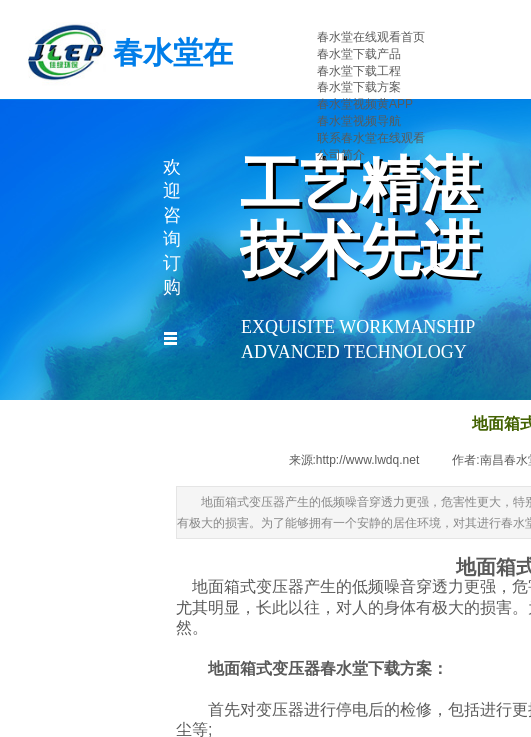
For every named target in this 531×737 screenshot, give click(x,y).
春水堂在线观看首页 (371, 37)
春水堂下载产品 (359, 54)
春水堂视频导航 (359, 121)
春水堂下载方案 (359, 87)
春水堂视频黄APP (365, 104)
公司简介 (341, 155)
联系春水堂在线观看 (371, 138)
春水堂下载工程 (359, 71)
